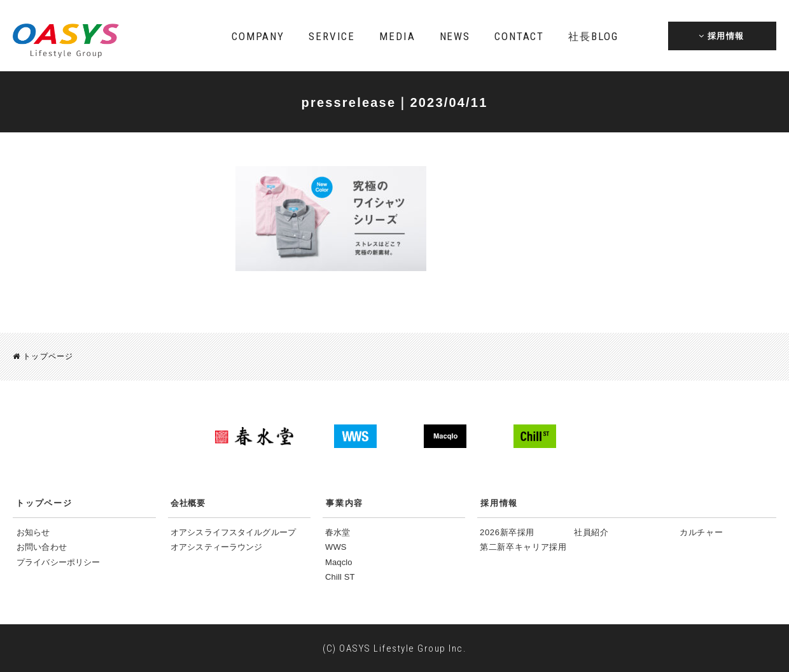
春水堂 (338, 532)
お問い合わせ (42, 546)
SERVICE (332, 36)
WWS (336, 546)
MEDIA (397, 36)
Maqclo (339, 562)
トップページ (43, 356)
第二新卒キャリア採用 (523, 546)
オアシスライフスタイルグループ (233, 532)
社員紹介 (591, 532)
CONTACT (519, 36)
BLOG (593, 36)
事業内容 (345, 502)
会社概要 (188, 502)
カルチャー (701, 532)
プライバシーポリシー (58, 562)
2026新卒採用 (507, 532)
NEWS (455, 36)
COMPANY (258, 36)
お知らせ (33, 532)
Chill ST (340, 576)
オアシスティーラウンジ (216, 546)
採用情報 (499, 502)
